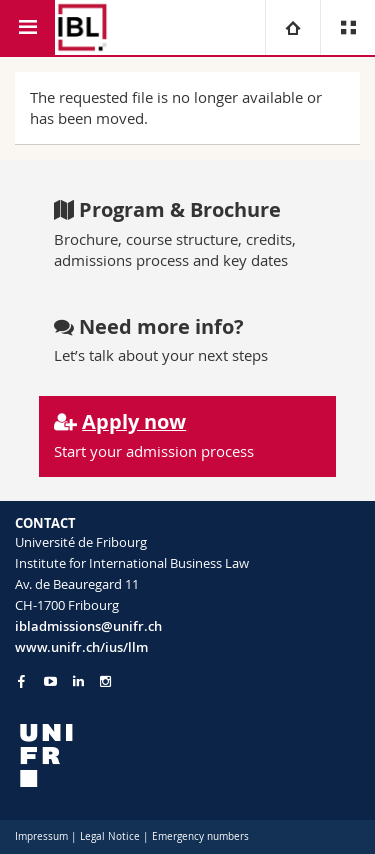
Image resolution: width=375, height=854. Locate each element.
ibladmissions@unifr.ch (88, 626)
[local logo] (187, 755)
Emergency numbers (200, 836)
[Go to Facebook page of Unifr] (21, 681)
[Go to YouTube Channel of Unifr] (50, 681)
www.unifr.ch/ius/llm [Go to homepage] (81, 647)
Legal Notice (110, 836)
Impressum (41, 836)
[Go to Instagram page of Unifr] (105, 681)
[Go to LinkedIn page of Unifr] (78, 681)
